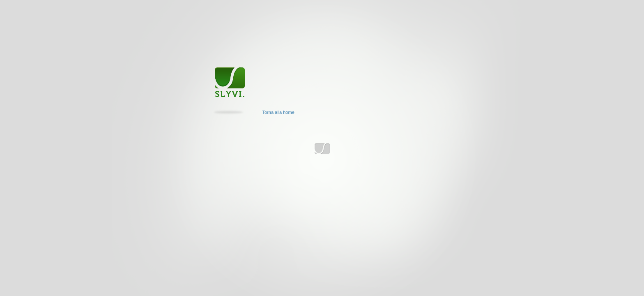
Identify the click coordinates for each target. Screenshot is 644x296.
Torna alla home (278, 112)
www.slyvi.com (322, 149)
